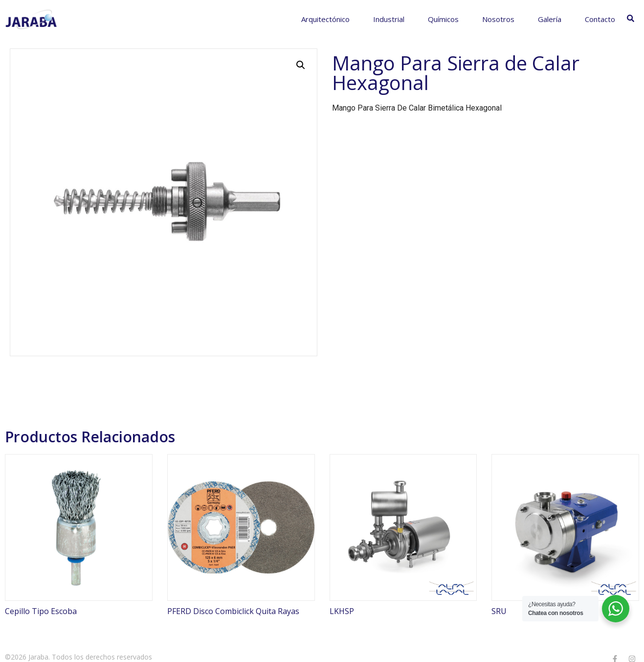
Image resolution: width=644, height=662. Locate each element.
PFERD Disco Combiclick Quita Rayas (233, 611)
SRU (499, 611)
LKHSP (342, 611)
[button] (301, 65)
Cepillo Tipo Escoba (41, 611)
